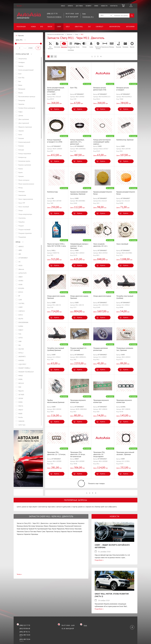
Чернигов (27, 538)
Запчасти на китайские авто (56, 34)
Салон (91, 45)
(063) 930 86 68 (25, 632)
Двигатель (64, 45)
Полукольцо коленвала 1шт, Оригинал (125, 349)
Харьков (64, 535)
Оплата (70, 6)
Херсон (70, 535)
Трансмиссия (105, 45)
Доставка (79, 6)
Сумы (44, 535)
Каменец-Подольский (65, 529)
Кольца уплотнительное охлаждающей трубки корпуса (102, 142)
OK (38, 48)
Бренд (18, 244)
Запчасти (69, 34)
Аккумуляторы (115, 27)
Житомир (32, 529)
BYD (42, 27)
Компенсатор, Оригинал (125, 140)
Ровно (39, 535)
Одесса (27, 535)
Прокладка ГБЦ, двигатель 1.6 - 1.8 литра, (56, 454)
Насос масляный (122, 244)
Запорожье (39, 529)
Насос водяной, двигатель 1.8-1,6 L (100, 245)
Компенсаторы (53, 192)
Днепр (26, 529)
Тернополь (50, 535)
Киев (19, 532)
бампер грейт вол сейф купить (106, 510)
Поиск (132, 15)
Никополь (20, 535)
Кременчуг (25, 532)
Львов (54, 532)
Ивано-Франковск (50, 529)
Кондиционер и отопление (71, 46)
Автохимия (130, 27)
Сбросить (21, 35)
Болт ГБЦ (74, 88)
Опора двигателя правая (102, 296)
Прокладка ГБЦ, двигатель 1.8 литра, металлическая (78, 454)
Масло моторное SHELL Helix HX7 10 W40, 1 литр (56, 245)
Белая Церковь (72, 527)
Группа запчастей (22, 54)
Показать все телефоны (54, 17)
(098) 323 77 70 (52, 14)
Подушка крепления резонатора (101, 349)
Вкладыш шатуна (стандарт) (123, 89)
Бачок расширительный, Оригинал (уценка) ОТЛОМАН (56, 90)
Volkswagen (21, 27)
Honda (33, 27)
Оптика (84, 45)
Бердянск (81, 527)
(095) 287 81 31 (25, 635)
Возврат (89, 6)
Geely (68, 27)
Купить (57, 109)
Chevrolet (100, 27)
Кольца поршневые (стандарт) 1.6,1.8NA (55, 141)
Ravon (50, 27)
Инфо (96, 6)
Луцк (50, 532)
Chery (59, 27)
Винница (20, 529)
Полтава (33, 535)
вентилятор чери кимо (47, 510)
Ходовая (118, 45)
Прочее (132, 45)
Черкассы (20, 538)
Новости (104, 6)
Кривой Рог (33, 532)
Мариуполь (61, 532)
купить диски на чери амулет (27, 510)
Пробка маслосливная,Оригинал (56, 401)
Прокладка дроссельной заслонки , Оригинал (125, 453)
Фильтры (112, 45)
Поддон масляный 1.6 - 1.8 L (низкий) (79, 349)
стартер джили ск (78, 510)
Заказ (63, 6)
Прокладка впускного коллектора (78, 401)
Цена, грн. (19, 40)
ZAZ (89, 27)
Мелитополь (70, 532)
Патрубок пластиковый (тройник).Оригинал (56, 349)
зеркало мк (90, 510)
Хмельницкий (77, 535)
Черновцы (34, 538)
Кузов (78, 45)
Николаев (78, 532)
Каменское (77, 529)
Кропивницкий (42, 532)
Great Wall (79, 27)
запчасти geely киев (63, 510)
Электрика (125, 45)
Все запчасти (50, 45)
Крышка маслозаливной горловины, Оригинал (79, 193)
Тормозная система (98, 45)
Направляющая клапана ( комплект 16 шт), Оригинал (79, 246)
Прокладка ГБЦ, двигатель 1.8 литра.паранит (99, 454)
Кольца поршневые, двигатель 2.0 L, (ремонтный (77, 142)
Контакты (114, 6)
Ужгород (57, 535)
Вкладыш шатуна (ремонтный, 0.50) (100, 89)
